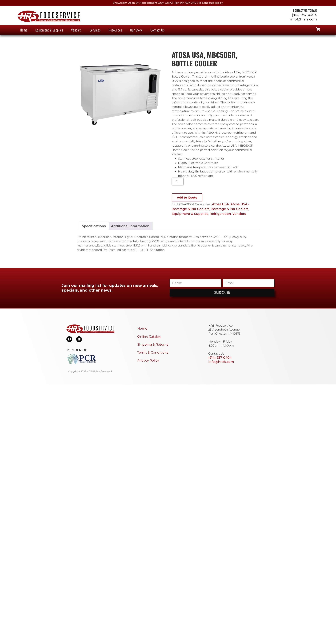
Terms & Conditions (153, 352)
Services (95, 30)
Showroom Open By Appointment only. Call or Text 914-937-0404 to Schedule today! (168, 3)
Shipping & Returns (153, 344)
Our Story (136, 30)
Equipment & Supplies (49, 30)
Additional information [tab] (130, 226)
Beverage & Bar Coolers (230, 209)
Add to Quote (187, 198)
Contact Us (157, 30)
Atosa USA (220, 204)
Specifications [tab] (94, 226)
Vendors (76, 30)
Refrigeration (220, 214)
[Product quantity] (178, 182)
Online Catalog (149, 336)
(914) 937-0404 (304, 15)
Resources (115, 30)
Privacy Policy (148, 360)
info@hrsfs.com (304, 19)
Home (24, 30)
